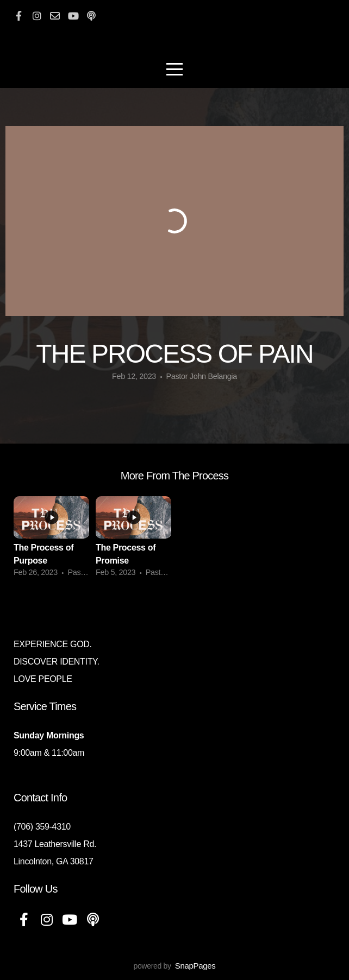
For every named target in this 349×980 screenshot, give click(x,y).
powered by (174, 966)
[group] (51, 540)
